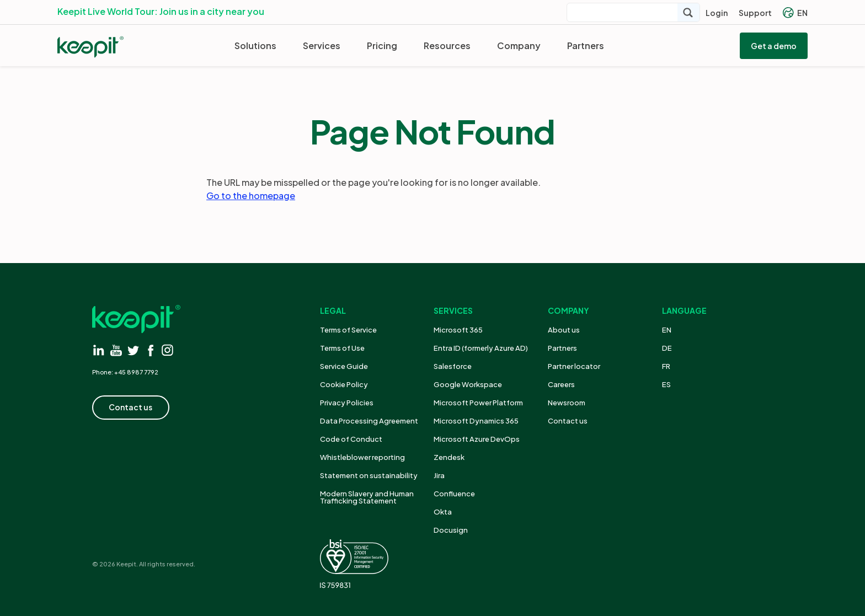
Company (519, 45)
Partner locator (574, 366)
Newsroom (567, 403)
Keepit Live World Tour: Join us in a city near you (161, 11)
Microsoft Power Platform (478, 403)
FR (666, 366)
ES (666, 384)
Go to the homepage (251, 195)
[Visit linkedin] (99, 350)
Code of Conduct (351, 439)
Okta (443, 512)
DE (667, 348)
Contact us (568, 421)
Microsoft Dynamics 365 (476, 421)
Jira (439, 475)
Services (322, 45)
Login (717, 13)
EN (795, 13)
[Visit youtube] (116, 350)
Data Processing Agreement (369, 421)
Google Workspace (468, 384)
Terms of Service (348, 330)
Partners (586, 45)
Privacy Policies (347, 403)
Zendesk (449, 457)
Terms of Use (342, 348)
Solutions (255, 45)
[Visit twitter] (133, 350)
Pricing (382, 45)
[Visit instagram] (167, 350)
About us (564, 330)
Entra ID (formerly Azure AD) (481, 348)
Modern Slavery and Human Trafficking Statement (367, 497)
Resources (447, 45)
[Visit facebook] (150, 350)
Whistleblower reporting (362, 457)
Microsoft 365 (458, 330)
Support (755, 13)
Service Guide (344, 366)
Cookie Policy (344, 384)
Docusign (451, 530)
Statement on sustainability (369, 475)
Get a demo (774, 46)
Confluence (454, 494)
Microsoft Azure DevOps (477, 439)
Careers (561, 384)
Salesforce (453, 366)
